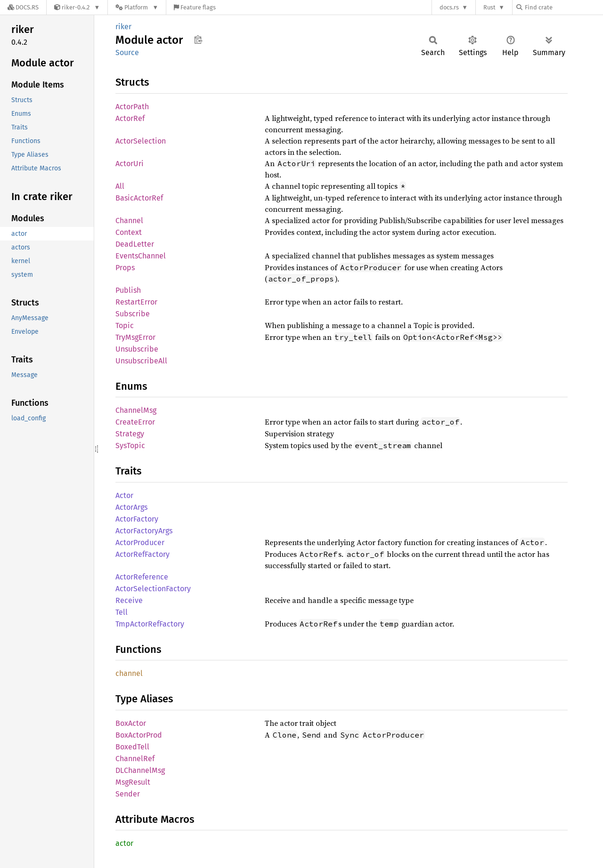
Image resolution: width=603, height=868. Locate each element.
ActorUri (130, 164)
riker (123, 27)
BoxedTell (132, 747)
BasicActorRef (139, 198)
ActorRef (130, 118)
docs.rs (449, 7)
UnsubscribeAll (141, 361)
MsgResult (133, 782)
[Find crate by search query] (563, 7)
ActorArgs (131, 507)
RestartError (136, 302)
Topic (125, 325)
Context (129, 232)
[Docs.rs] (23, 7)
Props (125, 268)
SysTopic (130, 446)
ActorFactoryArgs (144, 531)
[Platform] (137, 7)
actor (124, 843)
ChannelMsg (136, 410)
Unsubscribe (137, 349)
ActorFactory (137, 519)
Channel (129, 221)
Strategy (130, 434)
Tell (122, 612)
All (120, 186)
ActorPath (132, 107)
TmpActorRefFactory (150, 624)
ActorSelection (141, 141)
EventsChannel (141, 256)
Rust (489, 7)
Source (127, 52)
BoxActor (131, 723)
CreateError (135, 422)
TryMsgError (135, 337)
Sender (128, 794)
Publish (128, 290)
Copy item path (198, 40)
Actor (124, 495)
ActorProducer (140, 542)
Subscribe (133, 314)
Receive (129, 600)
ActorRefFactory (143, 554)
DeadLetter (135, 244)
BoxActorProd (139, 735)
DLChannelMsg (140, 770)
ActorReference (142, 577)
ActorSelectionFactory (153, 589)
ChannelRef (135, 759)
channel (129, 673)
